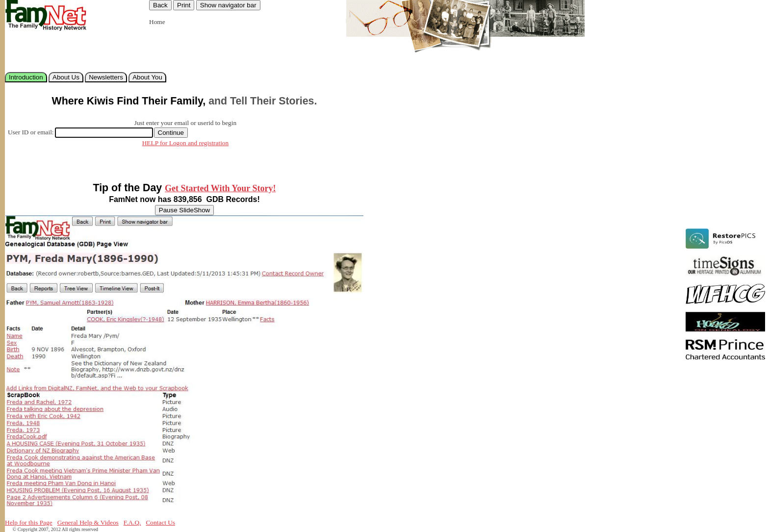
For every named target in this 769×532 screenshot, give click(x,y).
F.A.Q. (132, 522)
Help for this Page (29, 522)
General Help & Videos (88, 522)
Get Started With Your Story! (220, 188)
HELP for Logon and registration (185, 143)
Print (184, 5)
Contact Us (160, 522)
